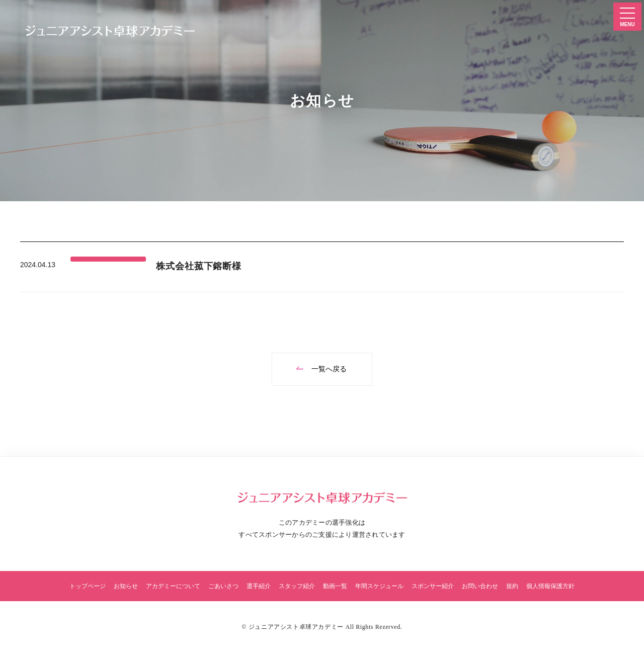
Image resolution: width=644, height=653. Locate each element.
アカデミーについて (173, 586)
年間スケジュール (379, 586)
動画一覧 (335, 586)
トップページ (88, 586)
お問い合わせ (480, 586)
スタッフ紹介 (297, 586)
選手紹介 (259, 586)
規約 (512, 586)
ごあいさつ (223, 586)
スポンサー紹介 (433, 586)
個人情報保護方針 (550, 586)
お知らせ (126, 586)
